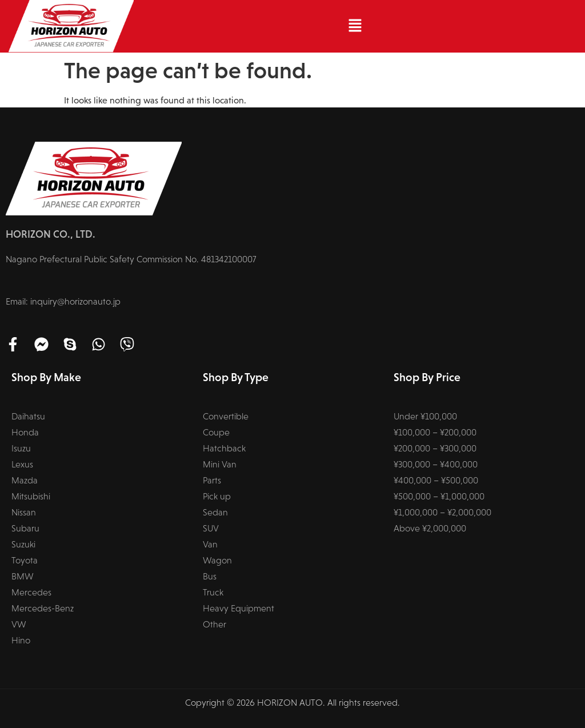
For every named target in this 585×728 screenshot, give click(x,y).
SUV (211, 528)
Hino (21, 640)
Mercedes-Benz (43, 608)
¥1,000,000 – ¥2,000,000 (442, 512)
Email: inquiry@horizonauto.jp (63, 301)
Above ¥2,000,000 (430, 528)
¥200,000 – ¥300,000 (435, 448)
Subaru (25, 528)
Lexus (22, 464)
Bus (210, 576)
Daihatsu (28, 416)
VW (19, 624)
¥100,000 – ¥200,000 (435, 432)
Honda (25, 432)
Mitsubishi (31, 496)
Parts (212, 480)
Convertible (226, 416)
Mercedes (31, 592)
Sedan (215, 512)
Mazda (25, 480)
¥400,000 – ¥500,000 (436, 480)
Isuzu (21, 448)
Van (210, 544)
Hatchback (224, 448)
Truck (213, 592)
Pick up (217, 496)
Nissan (24, 512)
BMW (23, 576)
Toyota (25, 560)
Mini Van (220, 464)
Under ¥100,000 (425, 416)
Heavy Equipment (239, 608)
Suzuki (23, 544)
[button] (355, 26)
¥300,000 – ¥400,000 (436, 464)
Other (215, 624)
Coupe (216, 432)
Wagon (217, 560)
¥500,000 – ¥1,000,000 (439, 496)
